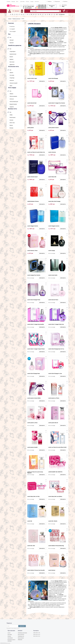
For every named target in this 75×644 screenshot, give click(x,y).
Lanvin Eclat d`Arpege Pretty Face (56, 324)
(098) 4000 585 (42, 5)
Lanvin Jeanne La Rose (32, 422)
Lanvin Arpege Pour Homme (34, 275)
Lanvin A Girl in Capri (32, 78)
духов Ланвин (59, 31)
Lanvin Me (30, 521)
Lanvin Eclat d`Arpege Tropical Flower (36, 348)
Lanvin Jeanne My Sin (53, 422)
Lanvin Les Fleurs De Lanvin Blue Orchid (57, 447)
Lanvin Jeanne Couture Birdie (34, 398)
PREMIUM (20, 639)
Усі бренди (62, 14)
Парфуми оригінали (22, 632)
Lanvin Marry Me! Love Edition (55, 496)
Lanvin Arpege (52, 250)
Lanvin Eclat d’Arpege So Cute (55, 373)
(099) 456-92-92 (42, 7)
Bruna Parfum (21, 634)
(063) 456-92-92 (42, 8)
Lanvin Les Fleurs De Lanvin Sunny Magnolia (35, 472)
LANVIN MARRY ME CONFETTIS (55, 471)
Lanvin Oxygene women (54, 226)
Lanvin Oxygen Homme (33, 226)
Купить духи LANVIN (35, 53)
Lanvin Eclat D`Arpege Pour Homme (57, 103)
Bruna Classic (21, 637)
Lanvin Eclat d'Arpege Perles (34, 299)
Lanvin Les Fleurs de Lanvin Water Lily (36, 152)
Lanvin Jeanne (31, 127)
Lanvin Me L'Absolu (53, 521)
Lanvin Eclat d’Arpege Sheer (34, 373)
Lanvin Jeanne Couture (53, 127)
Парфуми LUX (21, 636)
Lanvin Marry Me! (52, 176)
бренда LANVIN (58, 27)
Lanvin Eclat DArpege (53, 78)
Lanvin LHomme (52, 152)
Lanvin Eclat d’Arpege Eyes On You (56, 348)
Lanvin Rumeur (52, 570)
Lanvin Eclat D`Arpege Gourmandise (36, 324)
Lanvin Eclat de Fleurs (53, 299)
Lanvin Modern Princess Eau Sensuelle (36, 570)
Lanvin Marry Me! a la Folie (33, 496)
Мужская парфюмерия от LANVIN (38, 49)
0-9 (57, 14)
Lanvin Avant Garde (53, 275)
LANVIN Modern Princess (33, 201)
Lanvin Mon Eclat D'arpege (54, 201)
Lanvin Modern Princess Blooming (56, 545)
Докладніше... (42, 81)
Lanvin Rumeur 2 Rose (32, 250)
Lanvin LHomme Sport (32, 176)
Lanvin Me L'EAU (31, 545)
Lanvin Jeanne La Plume (54, 398)
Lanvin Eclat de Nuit (32, 103)
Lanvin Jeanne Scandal (32, 447)
